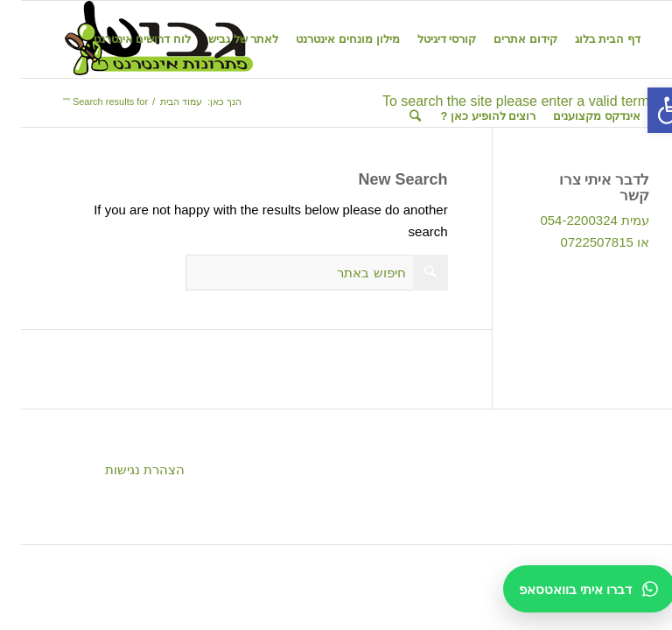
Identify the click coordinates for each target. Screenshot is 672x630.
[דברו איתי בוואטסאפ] (568, 589)
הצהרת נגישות (124, 469)
